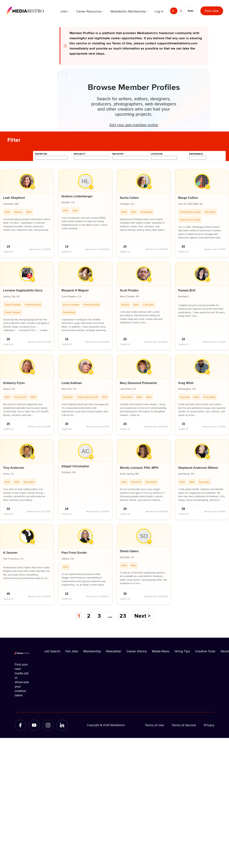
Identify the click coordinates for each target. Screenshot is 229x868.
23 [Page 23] (123, 616)
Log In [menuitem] (159, 11)
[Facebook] (20, 725)
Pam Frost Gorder (74, 553)
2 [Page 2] (89, 616)
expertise (41, 154)
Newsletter (114, 651)
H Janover (10, 553)
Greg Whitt (186, 383)
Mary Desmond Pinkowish (138, 383)
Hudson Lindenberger (77, 196)
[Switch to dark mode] (182, 11)
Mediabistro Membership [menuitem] (128, 11)
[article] (27, 213)
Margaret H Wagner (75, 290)
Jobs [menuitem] (64, 11)
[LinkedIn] (62, 725)
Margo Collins (188, 198)
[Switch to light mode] (174, 11)
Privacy (209, 725)
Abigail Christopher (75, 466)
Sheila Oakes (129, 551)
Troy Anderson (14, 468)
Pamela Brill (187, 290)
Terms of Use (154, 725)
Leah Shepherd (14, 198)
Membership (92, 651)
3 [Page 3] (99, 616)
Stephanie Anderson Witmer (198, 468)
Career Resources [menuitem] (89, 11)
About (225, 651)
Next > (142, 616)
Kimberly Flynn (14, 383)
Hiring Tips (182, 651)
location (157, 154)
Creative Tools (205, 651)
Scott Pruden (129, 290)
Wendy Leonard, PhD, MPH (139, 468)
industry (118, 154)
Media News (161, 651)
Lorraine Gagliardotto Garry (23, 290)
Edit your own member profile (134, 125)
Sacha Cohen (129, 198)
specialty (80, 154)
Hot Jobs (72, 651)
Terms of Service (184, 725)
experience (196, 154)
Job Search (52, 651)
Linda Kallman (72, 383)
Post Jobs (212, 11)
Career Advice (137, 651)
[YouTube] (34, 725)
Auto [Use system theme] (191, 11)
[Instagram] (48, 725)
